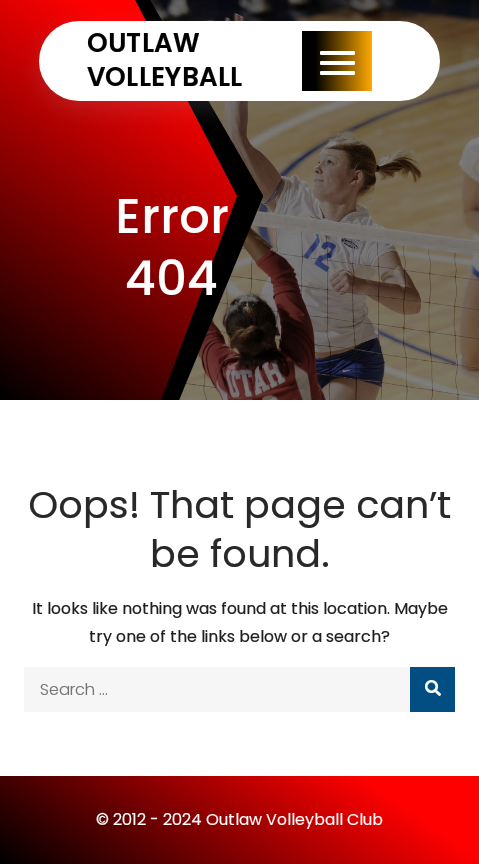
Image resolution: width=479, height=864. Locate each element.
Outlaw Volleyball (165, 60)
